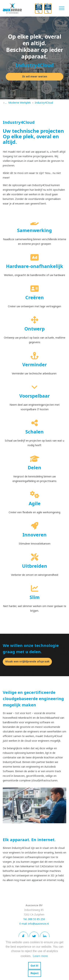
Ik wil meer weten (35, 77)
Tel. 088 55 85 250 (34, 919)
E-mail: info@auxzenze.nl (34, 924)
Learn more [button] (40, 956)
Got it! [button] (34, 966)
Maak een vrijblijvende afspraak (27, 661)
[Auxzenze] (15, 8)
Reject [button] (34, 973)
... (6, 103)
